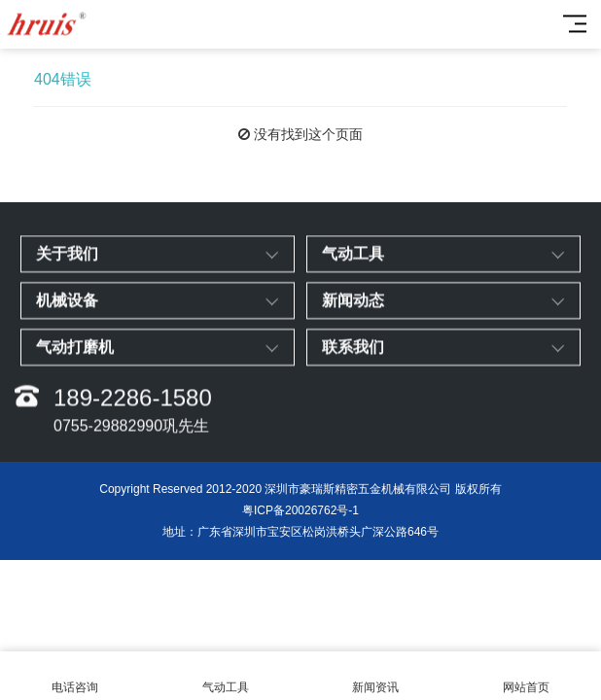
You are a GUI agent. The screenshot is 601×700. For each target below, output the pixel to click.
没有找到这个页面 (308, 134)
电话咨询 (75, 676)
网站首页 (527, 676)
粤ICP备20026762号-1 (300, 510)
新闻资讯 (376, 676)
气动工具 (226, 676)
